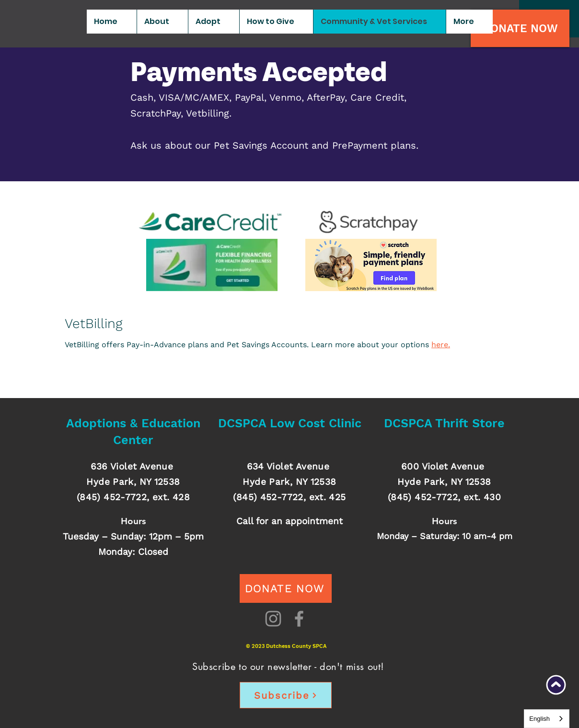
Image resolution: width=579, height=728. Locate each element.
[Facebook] (299, 619)
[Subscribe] (286, 695)
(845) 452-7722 (112, 497)
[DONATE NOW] (520, 28)
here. (441, 345)
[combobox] (547, 719)
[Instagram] (273, 619)
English (539, 719)
